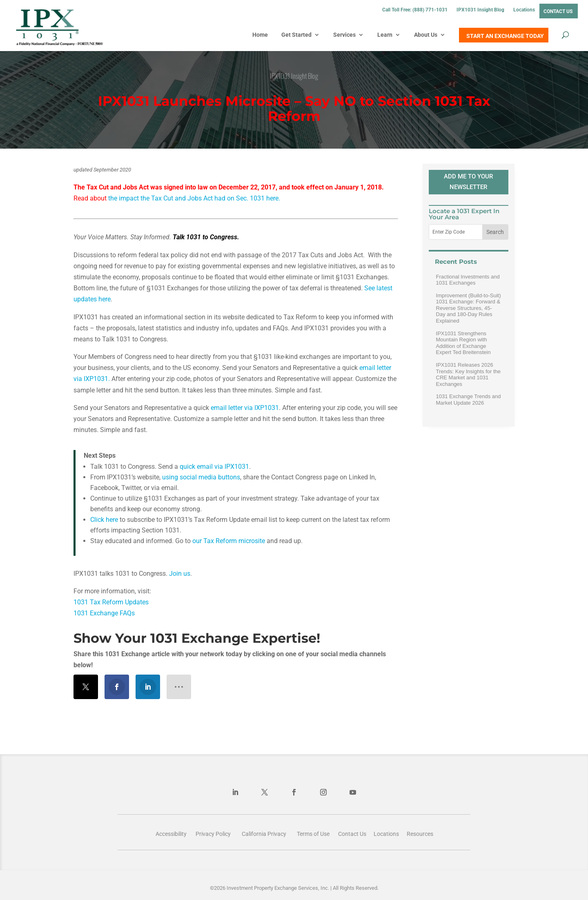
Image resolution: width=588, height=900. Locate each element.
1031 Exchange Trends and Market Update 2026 (469, 400)
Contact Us (558, 11)
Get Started (296, 35)
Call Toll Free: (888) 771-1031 (415, 10)
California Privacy (264, 834)
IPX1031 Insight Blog (480, 10)
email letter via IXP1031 (245, 408)
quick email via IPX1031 (214, 467)
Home (260, 35)
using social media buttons (201, 477)
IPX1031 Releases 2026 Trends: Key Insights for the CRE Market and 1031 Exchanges (468, 374)
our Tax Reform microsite (229, 541)
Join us (180, 574)
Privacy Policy (213, 834)
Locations (524, 10)
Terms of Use (313, 834)
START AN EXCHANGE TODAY (505, 36)
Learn (385, 35)
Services (344, 35)
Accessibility (171, 834)
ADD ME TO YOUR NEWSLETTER (468, 182)
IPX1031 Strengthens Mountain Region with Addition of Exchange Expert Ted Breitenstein (463, 343)
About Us (426, 35)
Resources (420, 834)
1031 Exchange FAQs (105, 613)
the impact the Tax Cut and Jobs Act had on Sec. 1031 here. (194, 198)
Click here (104, 520)
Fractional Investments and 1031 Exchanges (468, 280)
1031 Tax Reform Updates (111, 602)
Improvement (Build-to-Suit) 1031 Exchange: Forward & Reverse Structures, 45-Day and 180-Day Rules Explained (469, 308)
